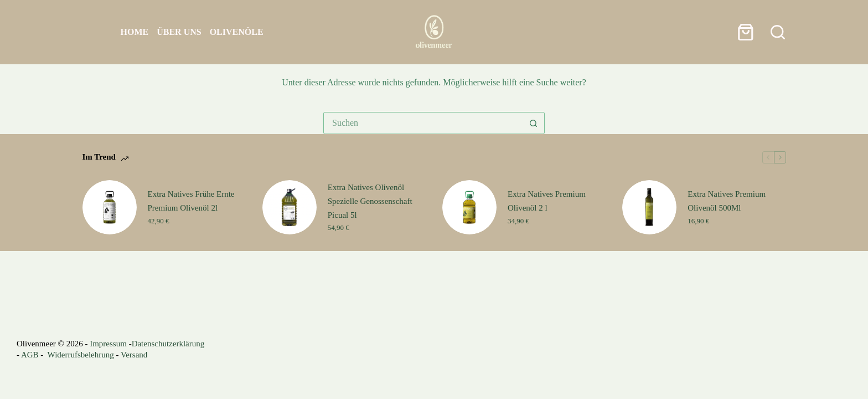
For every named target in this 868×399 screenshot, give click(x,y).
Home (135, 32)
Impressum (108, 344)
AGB (30, 355)
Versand (134, 355)
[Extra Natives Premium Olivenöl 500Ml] (649, 207)
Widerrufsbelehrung (81, 355)
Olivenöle (237, 32)
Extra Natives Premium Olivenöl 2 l (547, 201)
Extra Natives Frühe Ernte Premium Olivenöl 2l (191, 201)
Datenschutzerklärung (168, 344)
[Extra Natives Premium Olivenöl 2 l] (469, 207)
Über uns (179, 32)
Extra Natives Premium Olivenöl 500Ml (727, 201)
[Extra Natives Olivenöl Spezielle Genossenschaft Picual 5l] (290, 207)
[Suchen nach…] (423, 123)
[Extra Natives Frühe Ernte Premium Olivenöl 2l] (110, 207)
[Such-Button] (533, 123)
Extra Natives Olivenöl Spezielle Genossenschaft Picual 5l (370, 201)
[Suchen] (778, 32)
